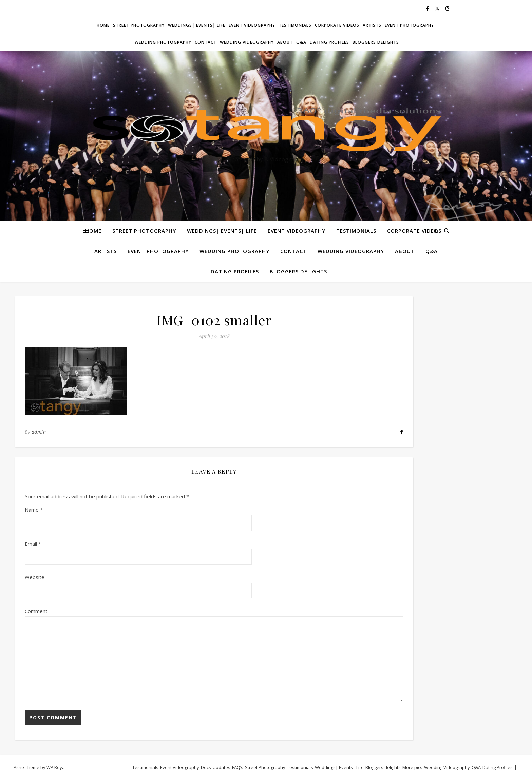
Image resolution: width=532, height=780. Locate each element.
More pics (412, 767)
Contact (206, 42)
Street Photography (139, 25)
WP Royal (56, 767)
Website (35, 577)
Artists (372, 25)
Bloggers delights (376, 42)
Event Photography (409, 25)
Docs (206, 767)
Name (34, 510)
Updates (222, 767)
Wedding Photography (163, 42)
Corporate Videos (337, 25)
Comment (36, 611)
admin (39, 432)
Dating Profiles (329, 42)
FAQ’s (238, 767)
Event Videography (252, 25)
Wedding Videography (247, 42)
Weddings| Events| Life (197, 25)
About (285, 42)
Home (103, 25)
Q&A (301, 42)
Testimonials (295, 25)
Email (33, 544)
